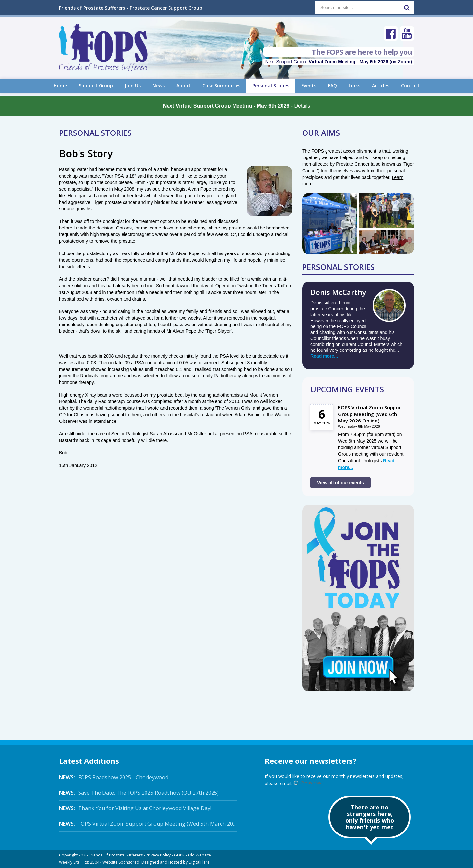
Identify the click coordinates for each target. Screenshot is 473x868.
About (183, 86)
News (158, 86)
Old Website (199, 855)
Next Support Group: (339, 62)
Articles (381, 86)
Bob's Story (86, 153)
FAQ (333, 86)
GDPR (179, 855)
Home (60, 86)
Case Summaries (221, 86)
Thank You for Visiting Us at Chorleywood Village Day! (135, 808)
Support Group (96, 86)
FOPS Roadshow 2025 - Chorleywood (114, 777)
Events (309, 86)
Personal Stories (271, 86)
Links (355, 86)
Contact (410, 86)
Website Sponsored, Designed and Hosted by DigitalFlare (156, 862)
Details (302, 106)
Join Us (133, 86)
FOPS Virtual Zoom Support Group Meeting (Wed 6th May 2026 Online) (371, 414)
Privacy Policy (158, 855)
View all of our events (340, 483)
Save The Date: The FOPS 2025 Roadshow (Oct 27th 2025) (139, 793)
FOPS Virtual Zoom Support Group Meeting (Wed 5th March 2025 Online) (148, 824)
